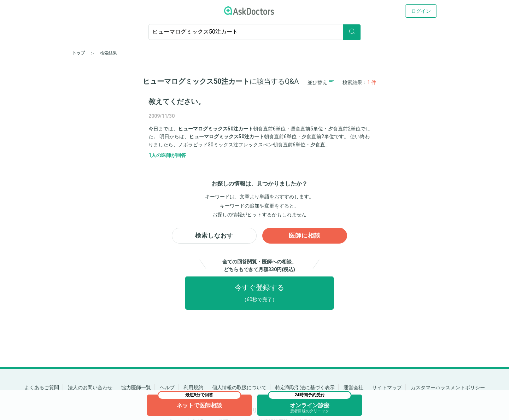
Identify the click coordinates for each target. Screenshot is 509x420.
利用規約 (193, 387)
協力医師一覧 (136, 387)
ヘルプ (167, 387)
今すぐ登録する (259, 294)
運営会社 (353, 387)
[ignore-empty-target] (255, 32)
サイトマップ (387, 387)
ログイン (421, 11)
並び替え (321, 82)
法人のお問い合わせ (90, 387)
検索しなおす (214, 237)
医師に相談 (305, 237)
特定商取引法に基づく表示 (305, 387)
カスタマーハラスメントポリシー (448, 387)
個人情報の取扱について (239, 387)
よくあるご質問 (42, 387)
